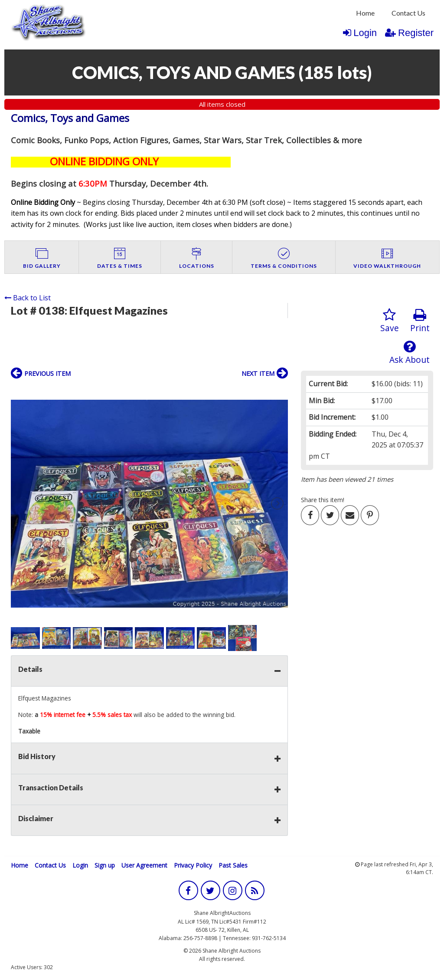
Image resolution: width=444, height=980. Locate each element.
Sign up (105, 865)
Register (409, 33)
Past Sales (233, 865)
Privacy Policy (193, 865)
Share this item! (323, 500)
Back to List (28, 298)
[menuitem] (365, 13)
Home (365, 13)
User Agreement (144, 865)
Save (390, 321)
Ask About (410, 353)
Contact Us (408, 13)
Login (360, 33)
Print (420, 321)
